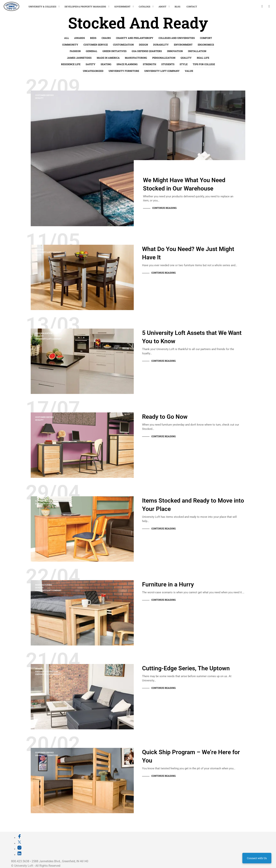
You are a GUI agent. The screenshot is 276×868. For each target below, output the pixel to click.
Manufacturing (136, 58)
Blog (177, 6)
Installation (197, 51)
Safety (91, 64)
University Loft (24, 866)
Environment (183, 45)
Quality (186, 58)
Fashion (75, 51)
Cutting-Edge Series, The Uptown (186, 668)
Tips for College (204, 64)
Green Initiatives (115, 51)
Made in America (108, 58)
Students (168, 64)
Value (189, 71)
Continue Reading (164, 208)
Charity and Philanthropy (135, 38)
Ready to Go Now (165, 417)
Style (184, 64)
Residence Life (71, 64)
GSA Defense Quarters (147, 51)
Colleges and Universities (177, 38)
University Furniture (124, 71)
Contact (192, 6)
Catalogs (144, 6)
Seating (106, 64)
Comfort (206, 38)
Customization (123, 45)
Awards (80, 38)
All (67, 38)
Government (122, 6)
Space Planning (127, 64)
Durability (161, 45)
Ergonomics (206, 45)
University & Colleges (42, 6)
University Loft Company (162, 71)
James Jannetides (79, 58)
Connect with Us (257, 858)
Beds (93, 38)
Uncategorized (93, 71)
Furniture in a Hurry (168, 584)
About (162, 6)
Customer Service (96, 45)
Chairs (106, 38)
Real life (203, 58)
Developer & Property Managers (85, 6)
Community (70, 45)
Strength (149, 64)
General (92, 51)
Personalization (164, 58)
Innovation (175, 51)
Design (143, 45)
